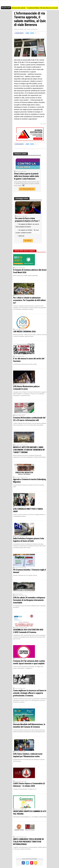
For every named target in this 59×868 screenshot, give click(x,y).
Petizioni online (21, 154)
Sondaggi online (22, 198)
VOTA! (28, 241)
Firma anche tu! (27, 189)
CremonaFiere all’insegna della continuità (17, 8)
